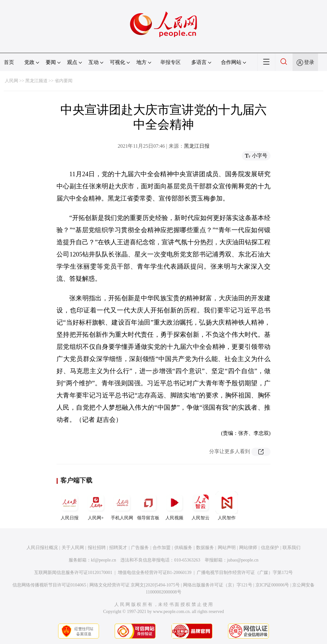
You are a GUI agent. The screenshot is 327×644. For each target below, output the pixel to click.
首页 (9, 62)
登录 (309, 62)
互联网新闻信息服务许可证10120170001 (73, 573)
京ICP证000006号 (272, 585)
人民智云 (201, 506)
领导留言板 (148, 506)
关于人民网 (73, 548)
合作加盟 (162, 548)
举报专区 (171, 62)
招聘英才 (118, 548)
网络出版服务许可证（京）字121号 (218, 585)
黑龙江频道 (36, 81)
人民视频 (174, 506)
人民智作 (227, 506)
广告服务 (140, 548)
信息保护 (270, 548)
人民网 (11, 81)
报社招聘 (97, 548)
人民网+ (96, 506)
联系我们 (292, 548)
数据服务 (205, 548)
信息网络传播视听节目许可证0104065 (49, 585)
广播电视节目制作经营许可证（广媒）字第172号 (245, 573)
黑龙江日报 (197, 146)
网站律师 (248, 548)
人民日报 (70, 506)
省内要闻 (64, 81)
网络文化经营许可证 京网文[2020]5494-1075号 (135, 585)
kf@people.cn (104, 560)
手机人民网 (122, 506)
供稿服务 (183, 548)
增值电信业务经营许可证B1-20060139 (155, 573)
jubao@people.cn (243, 560)
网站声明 (227, 548)
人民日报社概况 (42, 548)
